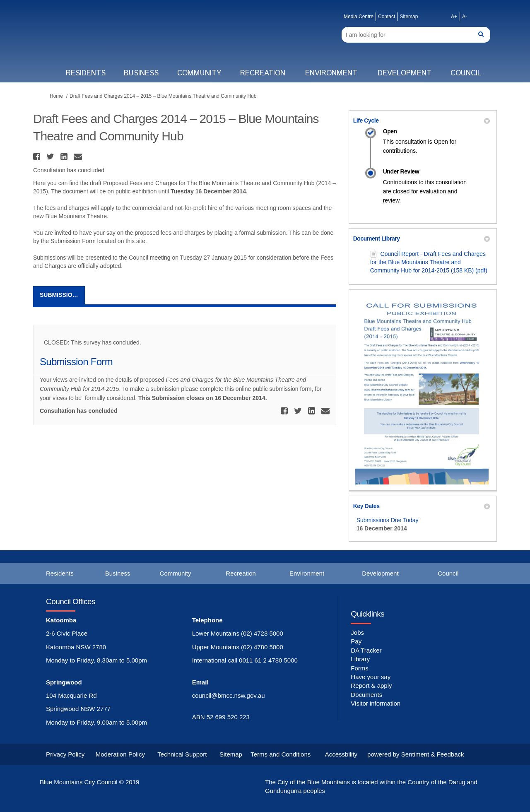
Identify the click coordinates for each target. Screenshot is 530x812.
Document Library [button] (422, 239)
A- (465, 17)
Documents (366, 695)
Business (141, 73)
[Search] (416, 35)
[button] (38, 157)
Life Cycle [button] (422, 120)
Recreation (263, 73)
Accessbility (341, 754)
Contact (387, 17)
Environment (331, 73)
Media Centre (359, 17)
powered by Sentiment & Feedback (416, 754)
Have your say (371, 677)
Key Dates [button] (422, 506)
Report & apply (371, 686)
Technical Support (182, 754)
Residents (86, 73)
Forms (360, 668)
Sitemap (409, 17)
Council (466, 73)
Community (199, 73)
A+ (454, 17)
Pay (356, 641)
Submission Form (62, 295)
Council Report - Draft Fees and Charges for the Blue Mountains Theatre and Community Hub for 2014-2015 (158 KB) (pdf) (429, 262)
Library (360, 659)
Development (405, 73)
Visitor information (376, 703)
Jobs (357, 632)
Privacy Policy (65, 754)
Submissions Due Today (388, 520)
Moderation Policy (120, 754)
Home (56, 96)
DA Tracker (366, 650)
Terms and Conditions (281, 754)
